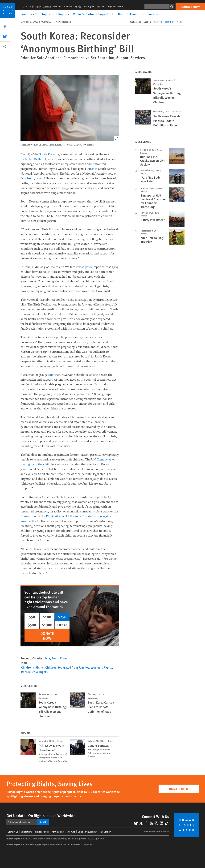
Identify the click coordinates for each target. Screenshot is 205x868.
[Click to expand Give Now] (154, 14)
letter (90, 169)
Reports (64, 14)
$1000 (47, 625)
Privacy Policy (42, 832)
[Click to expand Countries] (29, 14)
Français (57, 6)
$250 (62, 617)
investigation (84, 267)
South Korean (48, 154)
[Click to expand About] (135, 14)
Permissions (58, 832)
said (51, 375)
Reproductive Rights (34, 672)
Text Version (105, 832)
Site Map (71, 832)
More (123, 6)
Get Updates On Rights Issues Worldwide (41, 815)
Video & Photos (84, 14)
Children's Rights (32, 667)
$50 (32, 617)
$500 (32, 625)
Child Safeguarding (87, 832)
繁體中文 (169, 22)
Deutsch (68, 6)
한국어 (180, 22)
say (53, 497)
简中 (32, 6)
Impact (103, 14)
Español (112, 6)
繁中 (39, 6)
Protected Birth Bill (33, 159)
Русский (101, 6)
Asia (47, 658)
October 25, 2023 (31, 178)
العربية (24, 6)
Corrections (27, 832)
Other (62, 625)
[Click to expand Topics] (48, 14)
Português (89, 6)
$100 (47, 617)
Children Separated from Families (67, 667)
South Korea (60, 658)
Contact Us (13, 832)
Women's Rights (101, 667)
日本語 (78, 6)
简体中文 (158, 22)
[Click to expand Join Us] (119, 14)
